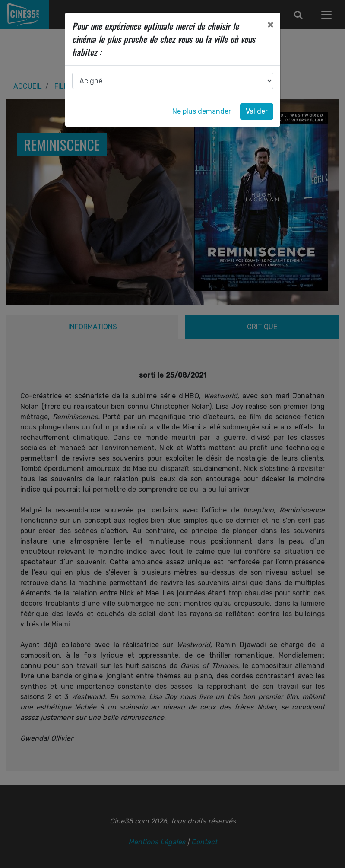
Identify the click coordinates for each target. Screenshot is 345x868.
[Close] (270, 25)
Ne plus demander (202, 111)
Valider (257, 111)
